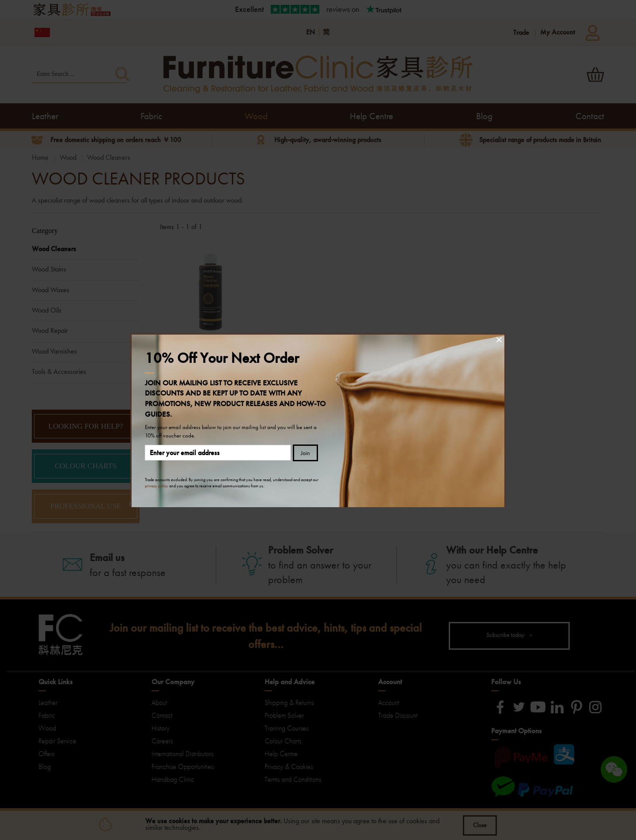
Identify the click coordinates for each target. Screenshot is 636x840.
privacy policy (157, 486)
